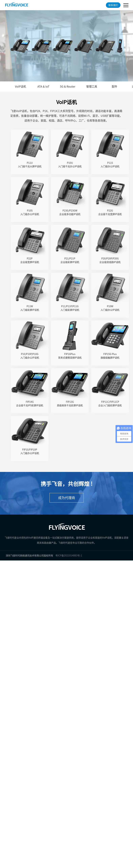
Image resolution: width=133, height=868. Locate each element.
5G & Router (68, 87)
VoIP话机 (21, 87)
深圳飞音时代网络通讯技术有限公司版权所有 (29, 556)
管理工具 (92, 87)
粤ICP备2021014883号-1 (69, 556)
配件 (115, 87)
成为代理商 (67, 498)
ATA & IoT (43, 87)
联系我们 (113, 5)
